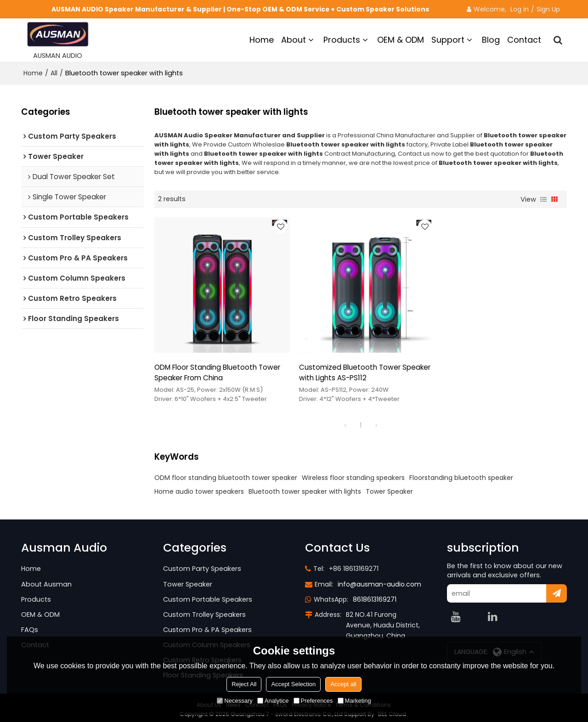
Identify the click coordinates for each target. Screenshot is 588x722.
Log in (520, 9)
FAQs (30, 626)
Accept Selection (293, 684)
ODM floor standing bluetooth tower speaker (226, 474)
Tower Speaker (389, 487)
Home (262, 40)
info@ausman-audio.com (379, 580)
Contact (524, 40)
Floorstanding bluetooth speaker (461, 474)
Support (448, 40)
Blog (491, 40)
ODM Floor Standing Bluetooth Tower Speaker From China (217, 368)
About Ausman (46, 580)
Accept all (343, 684)
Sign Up (548, 9)
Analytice (273, 701)
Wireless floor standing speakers (353, 474)
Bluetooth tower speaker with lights (305, 487)
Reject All (244, 684)
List (543, 199)
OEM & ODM (401, 40)
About (294, 40)
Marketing (354, 701)
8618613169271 (375, 595)
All (54, 73)
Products (342, 40)
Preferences (313, 701)
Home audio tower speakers (199, 487)
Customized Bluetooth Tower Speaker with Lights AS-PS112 (361, 368)
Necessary (235, 701)
